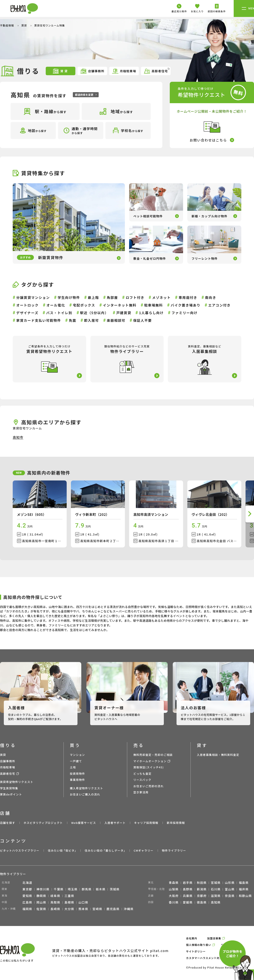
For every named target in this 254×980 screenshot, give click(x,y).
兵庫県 (188, 896)
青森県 (174, 883)
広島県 (27, 902)
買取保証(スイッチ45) (149, 767)
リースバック (142, 780)
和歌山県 (245, 896)
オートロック (28, 305)
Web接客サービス (84, 823)
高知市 (18, 437)
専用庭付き (188, 297)
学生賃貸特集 (9, 788)
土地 (73, 767)
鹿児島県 (113, 909)
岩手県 (188, 883)
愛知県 (27, 896)
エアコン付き (219, 305)
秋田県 (202, 883)
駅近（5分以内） (94, 313)
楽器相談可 (116, 320)
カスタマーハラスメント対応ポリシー (210, 958)
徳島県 (202, 902)
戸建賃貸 (124, 313)
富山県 (230, 889)
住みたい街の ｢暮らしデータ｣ (105, 850)
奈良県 (230, 896)
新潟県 (202, 889)
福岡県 (27, 909)
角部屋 (112, 297)
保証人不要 (142, 320)
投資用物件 (77, 774)
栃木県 (101, 889)
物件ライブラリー (174, 850)
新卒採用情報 (176, 823)
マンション (77, 755)
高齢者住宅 (157, 71)
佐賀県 (41, 909)
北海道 (27, 883)
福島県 (244, 883)
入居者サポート (115, 823)
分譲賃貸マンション (33, 297)
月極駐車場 (124, 71)
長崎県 (55, 909)
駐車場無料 (153, 305)
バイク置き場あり (185, 305)
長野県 (188, 889)
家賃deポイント (11, 794)
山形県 (230, 883)
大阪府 (174, 896)
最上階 (93, 297)
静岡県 (41, 896)
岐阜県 (55, 896)
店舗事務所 (92, 71)
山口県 (83, 902)
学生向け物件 (69, 297)
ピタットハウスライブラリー (20, 850)
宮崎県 (97, 909)
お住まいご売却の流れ (148, 786)
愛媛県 (188, 902)
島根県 (69, 902)
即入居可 (91, 320)
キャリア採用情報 (146, 823)
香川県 (174, 902)
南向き (211, 297)
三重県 (69, 896)
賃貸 (25, 25)
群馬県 (87, 889)
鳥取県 (55, 902)
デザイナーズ (27, 313)
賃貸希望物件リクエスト (17, 782)
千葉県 (59, 889)
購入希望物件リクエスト (86, 788)
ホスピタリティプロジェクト (43, 823)
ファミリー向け (184, 313)
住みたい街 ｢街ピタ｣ (62, 850)
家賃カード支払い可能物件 (39, 320)
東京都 (27, 889)
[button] (250, 514)
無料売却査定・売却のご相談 (153, 755)
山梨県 (174, 889)
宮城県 (216, 883)
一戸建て (76, 761)
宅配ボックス (84, 305)
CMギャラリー (143, 850)
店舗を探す (8, 823)
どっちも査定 (142, 774)
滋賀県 (216, 896)
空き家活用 (141, 792)
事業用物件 (77, 780)
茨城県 (115, 889)
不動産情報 (7, 25)
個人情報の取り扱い (199, 945)
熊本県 (83, 909)
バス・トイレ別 (59, 313)
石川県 (216, 889)
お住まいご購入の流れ (85, 794)
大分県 (69, 909)
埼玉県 (73, 889)
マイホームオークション (150, 761)
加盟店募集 (214, 938)
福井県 (244, 889)
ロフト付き (135, 297)
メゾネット (162, 297)
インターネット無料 (120, 305)
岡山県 (41, 902)
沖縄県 (129, 909)
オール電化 (56, 305)
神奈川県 (43, 889)
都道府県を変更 (86, 95)
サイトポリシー (196, 951)
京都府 (202, 896)
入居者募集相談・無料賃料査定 (218, 755)
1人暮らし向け (151, 313)
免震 (72, 320)
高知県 (216, 902)
